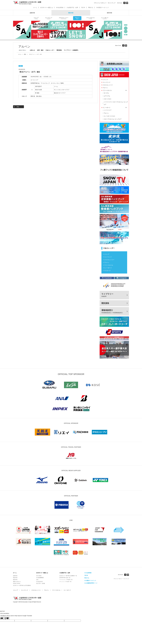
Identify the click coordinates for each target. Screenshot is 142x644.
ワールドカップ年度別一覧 (66, 580)
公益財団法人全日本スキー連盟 (28, 598)
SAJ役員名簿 (39, 582)
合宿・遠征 (40, 50)
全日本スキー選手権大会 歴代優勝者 (22, 585)
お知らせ (32, 50)
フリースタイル (90, 18)
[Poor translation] (7, 618)
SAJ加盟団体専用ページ (91, 583)
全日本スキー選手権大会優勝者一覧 (68, 576)
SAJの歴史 (39, 576)
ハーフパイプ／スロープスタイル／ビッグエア (116, 103)
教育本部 (109, 13)
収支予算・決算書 (41, 583)
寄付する (87, 578)
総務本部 (32, 13)
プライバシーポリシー (100, 3)
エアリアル (107, 96)
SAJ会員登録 (60, 7)
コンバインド (49, 18)
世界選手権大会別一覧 (65, 578)
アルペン (77, 18)
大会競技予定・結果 (72, 7)
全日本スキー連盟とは (47, 7)
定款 (37, 580)
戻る (18, 107)
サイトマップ (112, 3)
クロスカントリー (64, 18)
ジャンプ (36, 18)
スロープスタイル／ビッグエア (113, 119)
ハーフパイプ (107, 110)
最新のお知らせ (17, 582)
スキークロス (107, 99)
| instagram (122, 278)
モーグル (106, 93)
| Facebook (107, 278)
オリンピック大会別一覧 (65, 582)
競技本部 (71, 13)
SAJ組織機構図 (40, 578)
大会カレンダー (50, 50)
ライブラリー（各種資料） (71, 50)
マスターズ (107, 271)
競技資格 (59, 50)
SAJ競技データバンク (103, 7)
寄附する (91, 7)
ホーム (35, 7)
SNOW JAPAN (17, 583)
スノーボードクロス (109, 116)
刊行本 (83, 7)
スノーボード (105, 18)
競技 (25, 54)
